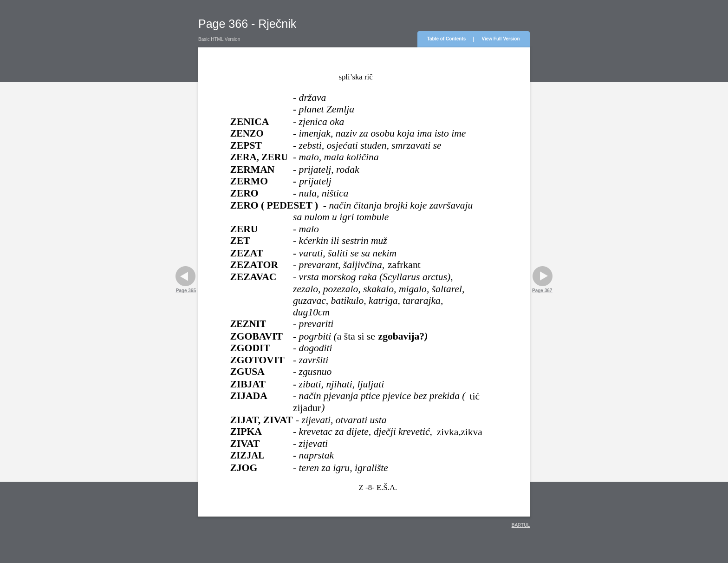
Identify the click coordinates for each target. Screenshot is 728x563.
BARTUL (521, 525)
